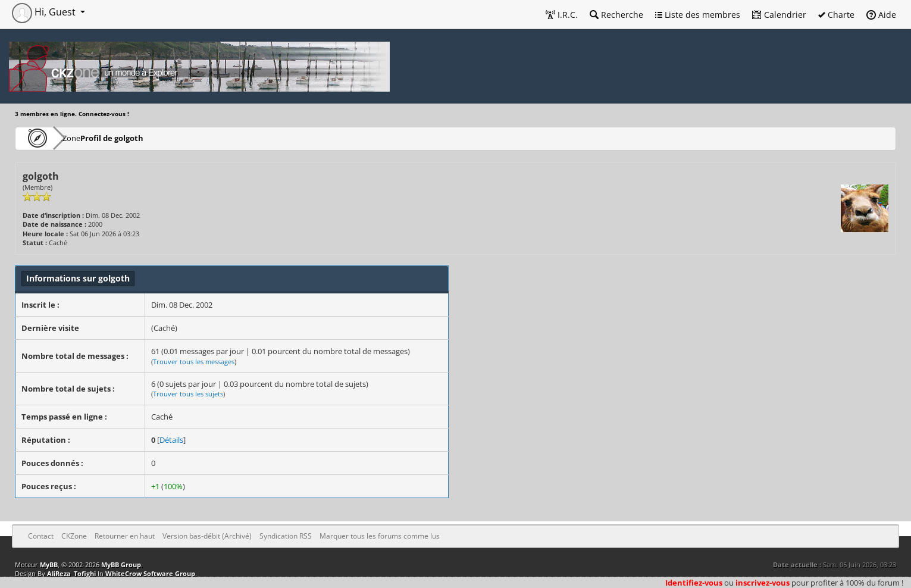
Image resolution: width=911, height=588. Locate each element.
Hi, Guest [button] (45, 12)
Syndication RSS (286, 536)
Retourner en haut (125, 536)
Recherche (616, 15)
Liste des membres (698, 15)
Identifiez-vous (694, 583)
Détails (171, 440)
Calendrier (779, 15)
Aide (881, 15)
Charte (836, 15)
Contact (41, 536)
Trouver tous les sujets (188, 394)
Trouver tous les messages (194, 362)
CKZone (84, 138)
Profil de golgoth (147, 138)
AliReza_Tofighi (71, 573)
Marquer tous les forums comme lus (380, 536)
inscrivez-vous (763, 583)
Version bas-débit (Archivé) (207, 536)
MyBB (49, 564)
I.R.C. (562, 15)
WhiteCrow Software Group (150, 573)
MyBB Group (121, 564)
